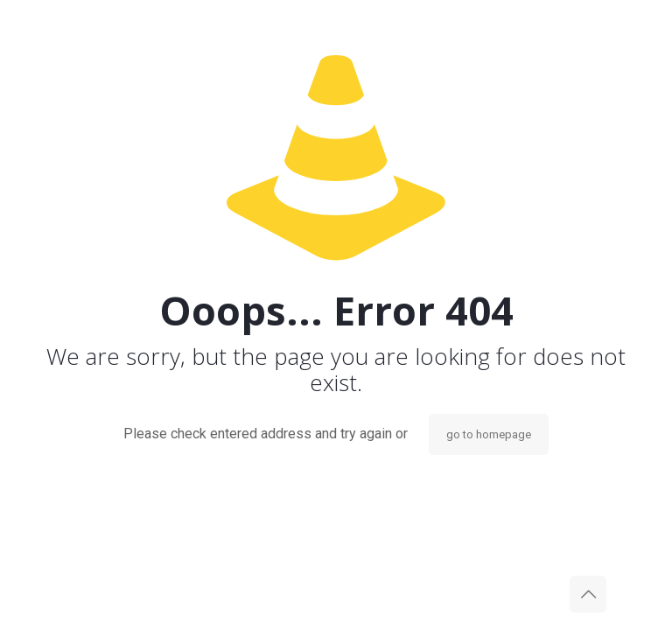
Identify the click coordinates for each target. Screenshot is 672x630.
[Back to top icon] (588, 594)
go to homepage (489, 434)
